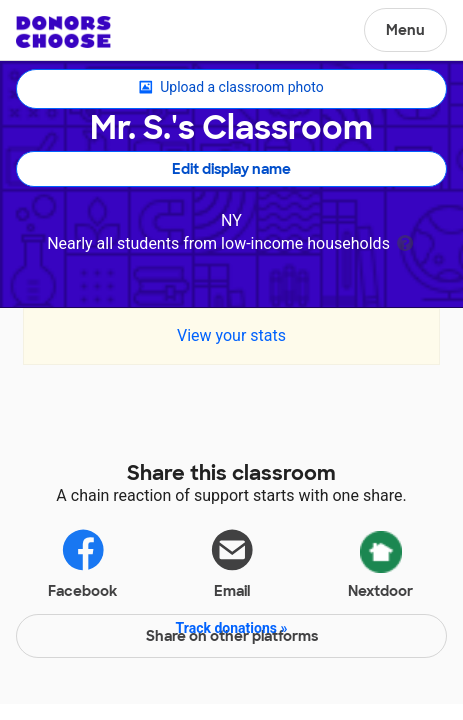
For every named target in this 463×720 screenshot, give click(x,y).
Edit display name (231, 169)
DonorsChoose (63, 32)
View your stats (231, 335)
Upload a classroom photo (231, 88)
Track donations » (232, 628)
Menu (405, 30)
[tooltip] (405, 241)
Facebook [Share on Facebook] (82, 562)
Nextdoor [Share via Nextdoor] (380, 561)
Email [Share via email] (232, 562)
